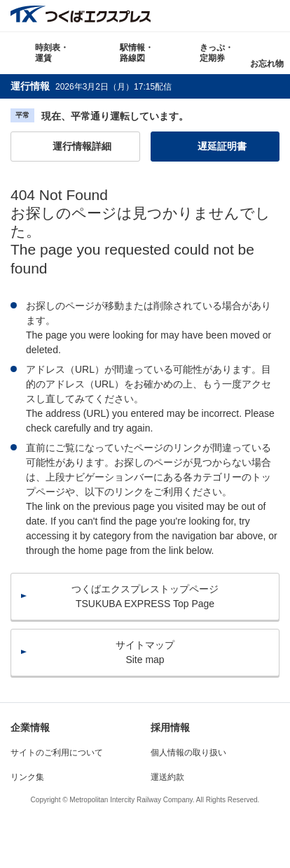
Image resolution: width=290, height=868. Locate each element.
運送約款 (167, 777)
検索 (274, 16)
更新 (181, 86)
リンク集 (27, 777)
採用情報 (170, 727)
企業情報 (30, 727)
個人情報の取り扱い (188, 753)
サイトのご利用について (57, 753)
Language (243, 16)
